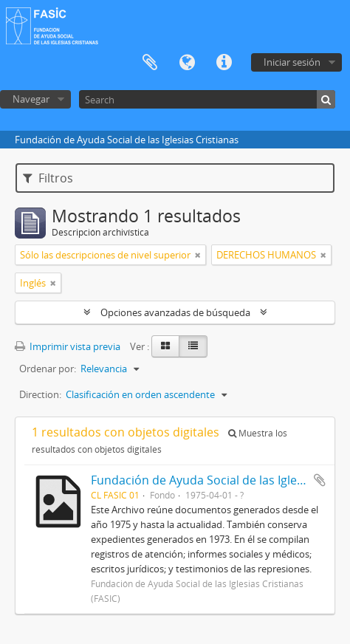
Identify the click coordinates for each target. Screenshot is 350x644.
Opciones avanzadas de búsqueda (175, 312)
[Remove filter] (198, 255)
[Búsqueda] (326, 99)
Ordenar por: (48, 369)
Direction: (40, 394)
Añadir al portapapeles (320, 480)
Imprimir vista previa (68, 346)
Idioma (187, 63)
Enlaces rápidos (224, 63)
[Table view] (193, 346)
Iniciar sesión (292, 62)
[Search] (207, 99)
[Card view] (165, 346)
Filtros (48, 178)
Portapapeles (150, 63)
